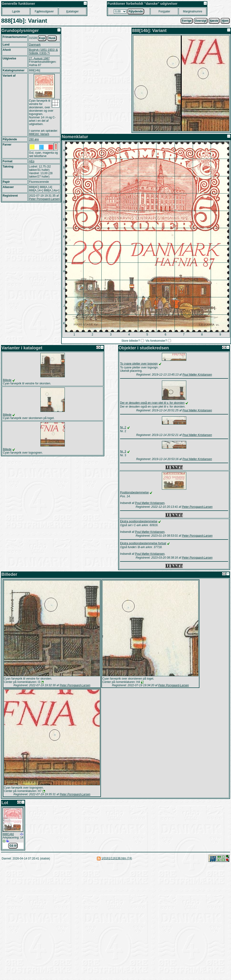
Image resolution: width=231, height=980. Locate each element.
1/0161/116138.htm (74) (117, 858)
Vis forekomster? (156, 341)
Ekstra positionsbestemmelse (139, 521)
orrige (187, 21)
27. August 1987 (39, 58)
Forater (164, 11)
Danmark (35, 45)
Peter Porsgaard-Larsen (44, 199)
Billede (7, 380)
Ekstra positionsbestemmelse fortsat (143, 543)
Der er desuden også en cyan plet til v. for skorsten (152, 403)
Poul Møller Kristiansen (197, 375)
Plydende (136, 11)
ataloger (72, 11)
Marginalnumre (192, 11)
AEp (32, 161)
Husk (52, 38)
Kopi (42, 38)
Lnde (16, 11)
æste (214, 21)
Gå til (13, 846)
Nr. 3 (123, 451)
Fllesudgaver (44, 11)
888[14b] (8, 834)
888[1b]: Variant (39, 134)
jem (225, 21)
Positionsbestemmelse (134, 493)
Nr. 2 (123, 427)
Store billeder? (131, 341)
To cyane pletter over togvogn (139, 364)
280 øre (34, 139)
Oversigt (201, 21)
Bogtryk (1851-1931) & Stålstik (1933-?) (43, 52)
